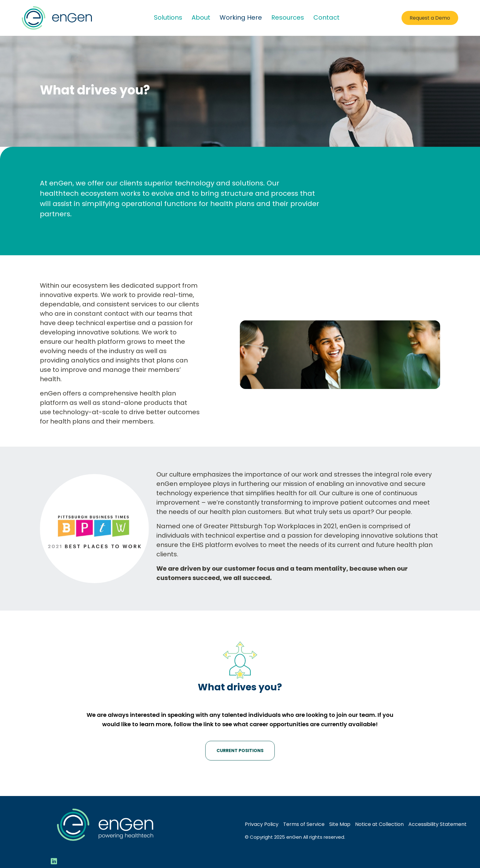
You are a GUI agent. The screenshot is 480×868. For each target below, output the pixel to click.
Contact (326, 17)
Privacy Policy (262, 824)
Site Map (340, 824)
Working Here (241, 17)
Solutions (168, 17)
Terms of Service (304, 824)
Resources (288, 17)
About (201, 17)
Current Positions (240, 751)
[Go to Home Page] (57, 18)
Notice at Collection (379, 824)
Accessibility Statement (437, 824)
